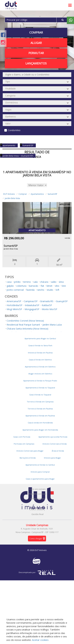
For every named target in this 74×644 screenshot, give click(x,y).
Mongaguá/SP (32, 309)
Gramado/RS (47, 301)
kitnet (50, 286)
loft (58, 290)
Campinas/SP (31, 301)
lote (64, 286)
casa (9, 282)
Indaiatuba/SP (32, 305)
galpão (10, 286)
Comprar (36, 32)
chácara (44, 282)
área (61, 282)
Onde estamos (38, 499)
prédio (17, 282)
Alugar (36, 43)
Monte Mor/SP (50, 309)
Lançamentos (36, 63)
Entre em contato (37, 489)
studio (50, 290)
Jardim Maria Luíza (52, 325)
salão (54, 282)
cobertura (21, 286)
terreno (27, 282)
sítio (57, 286)
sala (35, 282)
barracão (34, 286)
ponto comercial (15, 290)
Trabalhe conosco (37, 494)
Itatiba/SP (47, 305)
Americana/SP (14, 301)
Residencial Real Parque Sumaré (23, 325)
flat (42, 286)
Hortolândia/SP (15, 305)
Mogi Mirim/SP (14, 309)
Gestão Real (37, 514)
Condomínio (14, 130)
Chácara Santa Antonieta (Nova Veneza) (27, 329)
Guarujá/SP (62, 301)
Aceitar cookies (40, 640)
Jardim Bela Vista (12, 198)
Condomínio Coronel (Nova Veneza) (25, 321)
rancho (41, 290)
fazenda (30, 290)
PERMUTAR (36, 53)
